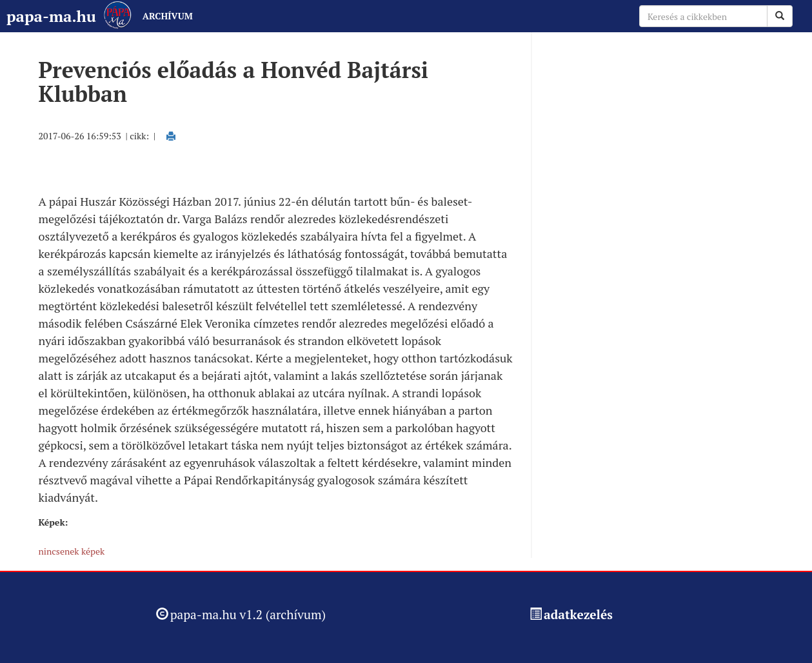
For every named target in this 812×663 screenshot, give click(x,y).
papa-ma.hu (51, 16)
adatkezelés (578, 614)
